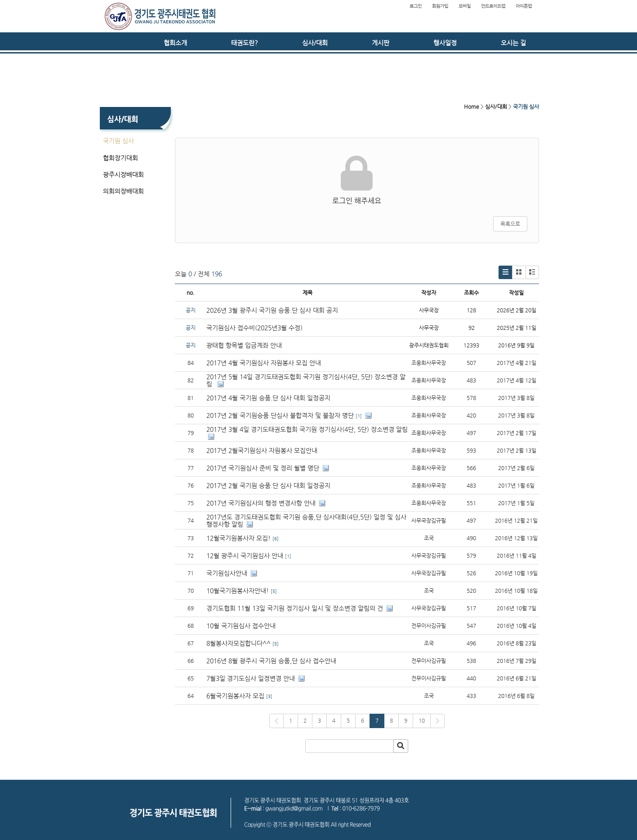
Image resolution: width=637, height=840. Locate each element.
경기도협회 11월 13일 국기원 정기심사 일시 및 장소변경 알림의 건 (295, 608)
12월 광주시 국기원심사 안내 (245, 556)
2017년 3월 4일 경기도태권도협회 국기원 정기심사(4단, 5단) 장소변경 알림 (307, 429)
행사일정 (445, 43)
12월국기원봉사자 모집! (238, 538)
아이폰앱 (524, 6)
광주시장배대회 (123, 174)
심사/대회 (315, 43)
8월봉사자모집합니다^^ (238, 643)
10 (422, 720)
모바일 (465, 6)
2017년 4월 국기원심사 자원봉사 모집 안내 (264, 363)
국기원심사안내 (227, 573)
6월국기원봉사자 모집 (235, 696)
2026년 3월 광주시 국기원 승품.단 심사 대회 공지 (272, 310)
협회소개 (175, 43)
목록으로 (510, 224)
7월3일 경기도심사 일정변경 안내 (251, 678)
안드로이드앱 (493, 6)
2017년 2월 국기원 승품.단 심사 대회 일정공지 (268, 485)
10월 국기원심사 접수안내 (241, 626)
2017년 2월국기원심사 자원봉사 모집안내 (262, 450)
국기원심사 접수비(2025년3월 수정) (254, 328)
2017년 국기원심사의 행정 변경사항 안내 (261, 503)
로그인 (416, 6)
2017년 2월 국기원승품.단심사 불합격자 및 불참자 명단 (280, 415)
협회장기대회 (120, 158)
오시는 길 (513, 43)
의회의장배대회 (123, 191)
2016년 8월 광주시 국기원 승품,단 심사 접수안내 (271, 661)
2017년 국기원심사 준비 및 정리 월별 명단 (263, 468)
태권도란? (245, 43)
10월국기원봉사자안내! (238, 591)
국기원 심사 (118, 141)
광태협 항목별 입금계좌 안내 (244, 345)
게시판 (381, 43)
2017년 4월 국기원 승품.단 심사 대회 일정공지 (268, 398)
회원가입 (440, 6)
